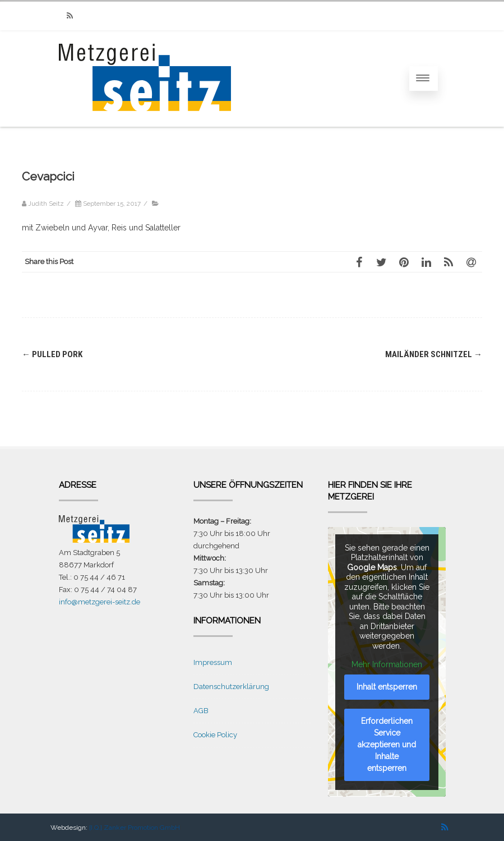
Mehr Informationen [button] (387, 664)
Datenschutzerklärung (231, 687)
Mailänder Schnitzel (434, 354)
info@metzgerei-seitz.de (100, 602)
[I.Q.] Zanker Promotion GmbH (135, 828)
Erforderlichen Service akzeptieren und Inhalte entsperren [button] (387, 745)
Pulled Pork (52, 354)
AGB (201, 711)
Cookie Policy (215, 735)
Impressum (213, 662)
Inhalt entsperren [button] (387, 687)
